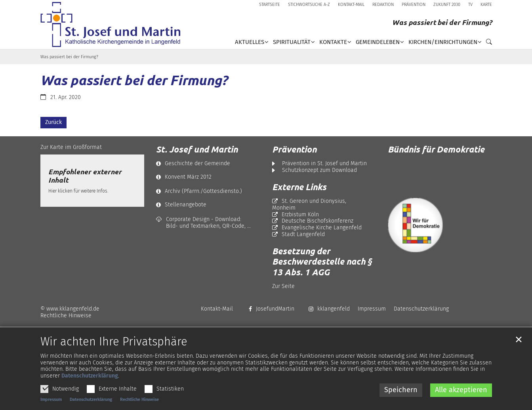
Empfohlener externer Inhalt (85, 176)
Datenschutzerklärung (90, 388)
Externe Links (299, 187)
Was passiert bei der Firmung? (69, 57)
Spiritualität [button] (292, 42)
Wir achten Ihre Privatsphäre (114, 354)
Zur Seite (283, 286)
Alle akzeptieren (461, 402)
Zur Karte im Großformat (71, 147)
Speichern (401, 402)
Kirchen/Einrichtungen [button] (443, 42)
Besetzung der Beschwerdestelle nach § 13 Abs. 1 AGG (322, 262)
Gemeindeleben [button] (378, 42)
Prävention (294, 149)
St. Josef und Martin (197, 149)
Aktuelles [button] (250, 42)
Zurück (53, 122)
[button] (487, 44)
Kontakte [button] (333, 42)
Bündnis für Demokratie (436, 149)
